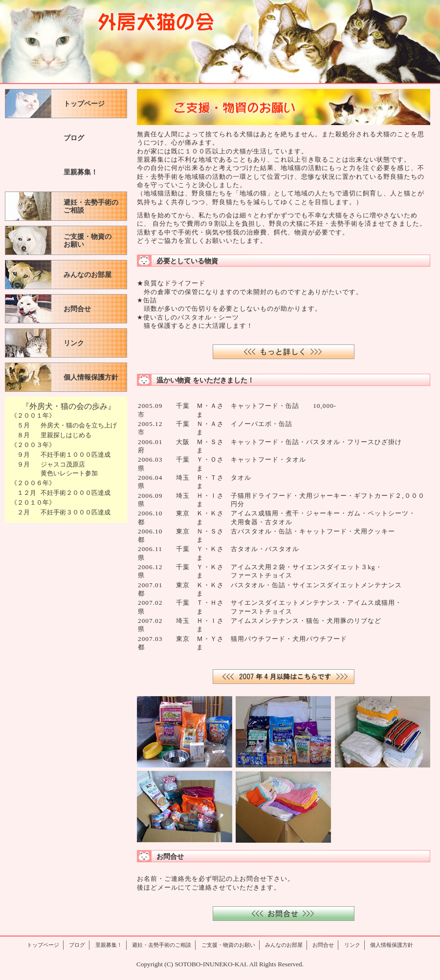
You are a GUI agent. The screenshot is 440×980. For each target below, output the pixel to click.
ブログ (74, 138)
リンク (74, 343)
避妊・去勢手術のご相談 (91, 206)
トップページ (84, 104)
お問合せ (77, 309)
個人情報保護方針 (91, 377)
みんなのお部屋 (88, 275)
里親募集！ (81, 172)
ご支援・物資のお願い (88, 241)
